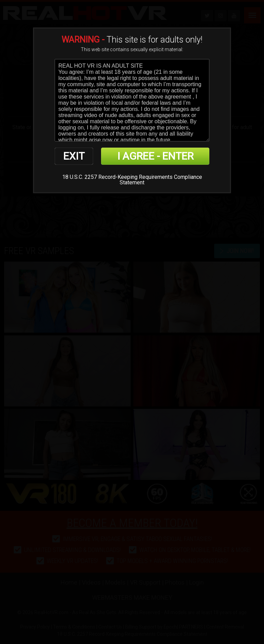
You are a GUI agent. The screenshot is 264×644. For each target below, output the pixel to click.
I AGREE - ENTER (155, 156)
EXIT (74, 156)
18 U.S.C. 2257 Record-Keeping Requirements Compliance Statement (132, 180)
